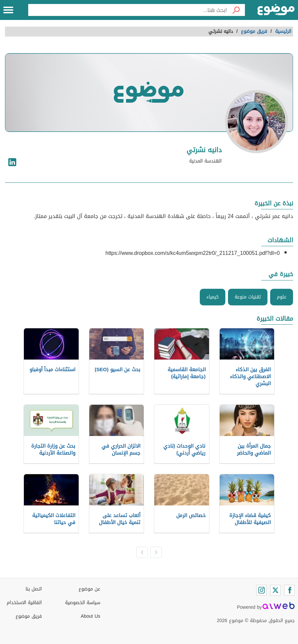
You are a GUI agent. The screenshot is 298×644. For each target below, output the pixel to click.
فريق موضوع (29, 616)
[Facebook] (289, 590)
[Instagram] (261, 590)
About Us (90, 616)
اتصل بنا (34, 589)
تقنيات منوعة (248, 297)
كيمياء (213, 297)
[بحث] (236, 10)
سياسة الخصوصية (83, 603)
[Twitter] (275, 590)
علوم (282, 297)
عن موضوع (89, 589)
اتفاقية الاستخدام (24, 603)
